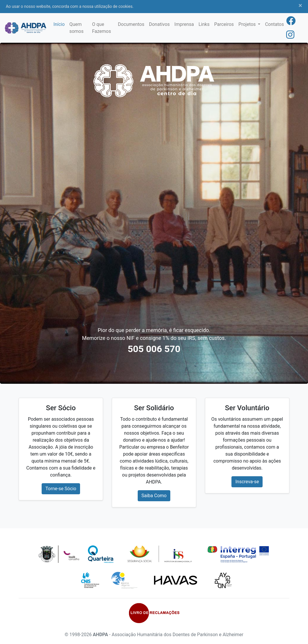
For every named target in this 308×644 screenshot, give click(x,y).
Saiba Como (154, 496)
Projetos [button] (248, 24)
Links (204, 24)
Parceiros (224, 24)
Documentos (131, 24)
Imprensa (184, 24)
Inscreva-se (247, 482)
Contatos (274, 24)
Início (59, 24)
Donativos (159, 24)
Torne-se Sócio (61, 489)
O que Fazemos (101, 28)
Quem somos (76, 28)
